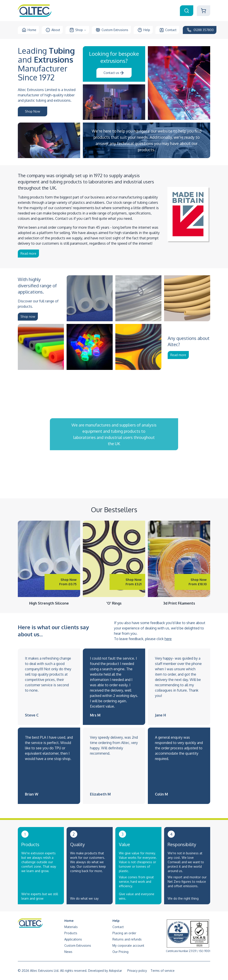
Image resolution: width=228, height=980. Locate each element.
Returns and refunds (127, 939)
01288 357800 (200, 30)
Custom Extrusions (112, 30)
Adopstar (115, 971)
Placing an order (124, 933)
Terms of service (163, 971)
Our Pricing (120, 952)
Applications (73, 939)
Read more (28, 253)
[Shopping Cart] (204, 11)
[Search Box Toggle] (187, 11)
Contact (168, 30)
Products (71, 933)
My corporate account (128, 945)
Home (29, 30)
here (168, 639)
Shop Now (33, 111)
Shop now (28, 316)
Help (144, 30)
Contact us (114, 73)
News (68, 952)
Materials (71, 927)
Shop (78, 30)
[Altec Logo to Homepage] (35, 11)
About (53, 30)
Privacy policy (137, 971)
